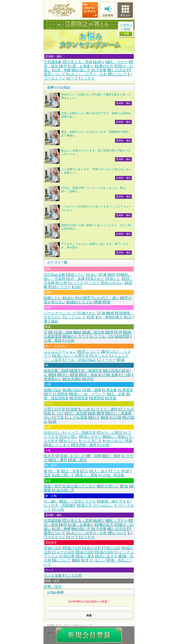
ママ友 (59, 417)
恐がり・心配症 (110, 433)
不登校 (72, 409)
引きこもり (100, 356)
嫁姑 (78, 332)
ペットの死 (73, 575)
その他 (69, 340)
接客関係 (97, 398)
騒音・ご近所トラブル (78, 501)
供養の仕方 (105, 66)
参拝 (63, 66)
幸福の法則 (105, 552)
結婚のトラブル (80, 302)
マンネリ (93, 283)
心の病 (116, 417)
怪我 (75, 375)
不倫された (87, 313)
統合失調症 (72, 379)
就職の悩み (53, 390)
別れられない (113, 283)
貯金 (125, 486)
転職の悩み (73, 390)
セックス (76, 283)
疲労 (48, 394)
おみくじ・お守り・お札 (87, 74)
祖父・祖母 (71, 471)
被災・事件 (58, 460)
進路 (92, 413)
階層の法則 (72, 548)
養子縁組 (51, 321)
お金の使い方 (64, 490)
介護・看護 (53, 340)
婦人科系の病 (115, 371)
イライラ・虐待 (105, 409)
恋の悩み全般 (55, 275)
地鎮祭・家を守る (112, 501)
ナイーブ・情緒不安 (80, 433)
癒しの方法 (117, 70)
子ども (115, 471)
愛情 (110, 332)
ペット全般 (53, 575)
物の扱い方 (81, 70)
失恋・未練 (76, 279)
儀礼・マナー (117, 62)
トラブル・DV (102, 336)
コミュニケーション (60, 351)
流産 (47, 475)
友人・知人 (99, 471)
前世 (85, 560)
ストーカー (107, 360)
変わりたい (69, 441)
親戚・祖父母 (94, 332)
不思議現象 (53, 62)
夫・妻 (55, 471)
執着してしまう (57, 445)
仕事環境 (126, 390)
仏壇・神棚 (62, 70)
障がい (64, 375)
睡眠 (77, 560)
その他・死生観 (112, 475)
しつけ (58, 413)
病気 (105, 417)
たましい (98, 560)
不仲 (119, 332)
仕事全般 (110, 390)
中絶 (126, 471)
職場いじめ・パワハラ (88, 394)
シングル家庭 (77, 417)
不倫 (103, 275)
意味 (107, 302)
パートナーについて (60, 313)
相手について (89, 351)
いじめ (85, 409)
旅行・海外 (112, 456)
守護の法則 (112, 548)
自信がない (53, 433)
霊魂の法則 (53, 548)
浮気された (96, 279)
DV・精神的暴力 (110, 317)
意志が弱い (69, 437)
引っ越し (51, 501)
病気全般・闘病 (56, 371)
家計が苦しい (109, 486)
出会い (92, 275)
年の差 (62, 283)
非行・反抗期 (76, 413)
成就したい (76, 275)
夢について (118, 74)
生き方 (49, 456)
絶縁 (121, 360)
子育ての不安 (55, 409)
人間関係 (61, 394)
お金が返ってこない (80, 486)
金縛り (99, 62)
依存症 (88, 379)
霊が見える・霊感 (78, 62)
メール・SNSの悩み (80, 360)
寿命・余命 (89, 375)
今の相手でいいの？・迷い (98, 298)
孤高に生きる (107, 556)
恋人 (85, 471)
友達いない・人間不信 (71, 356)
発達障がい (53, 379)
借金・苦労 (53, 486)
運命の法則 (85, 552)
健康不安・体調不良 (86, 371)
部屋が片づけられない (96, 505)
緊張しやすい (91, 437)
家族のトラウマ (76, 336)
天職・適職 (92, 390)
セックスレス (75, 317)
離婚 (111, 313)
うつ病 (125, 375)
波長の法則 (92, 548)
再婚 (98, 302)
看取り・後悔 (87, 475)
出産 (53, 421)
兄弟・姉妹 (64, 332)
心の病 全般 (109, 375)
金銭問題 (123, 336)
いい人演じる (91, 441)
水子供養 (99, 70)
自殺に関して (64, 475)
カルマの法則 (64, 552)
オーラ (73, 78)
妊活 (128, 317)
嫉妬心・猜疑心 (116, 437)
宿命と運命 (85, 556)
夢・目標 (94, 456)
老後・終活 (78, 460)
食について (62, 560)
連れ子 (95, 417)
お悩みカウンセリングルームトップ (70, 625)
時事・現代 (53, 586)
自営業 (111, 398)
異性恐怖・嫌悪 (84, 445)
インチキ (87, 78)
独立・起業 (116, 394)
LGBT (77, 287)
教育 (101, 413)
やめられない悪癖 (118, 441)
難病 (53, 375)
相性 (112, 275)
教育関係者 (79, 398)
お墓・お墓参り (81, 66)
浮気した (114, 279)
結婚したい (53, 298)
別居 (91, 317)
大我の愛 (67, 556)
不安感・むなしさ (71, 456)
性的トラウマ (60, 287)
